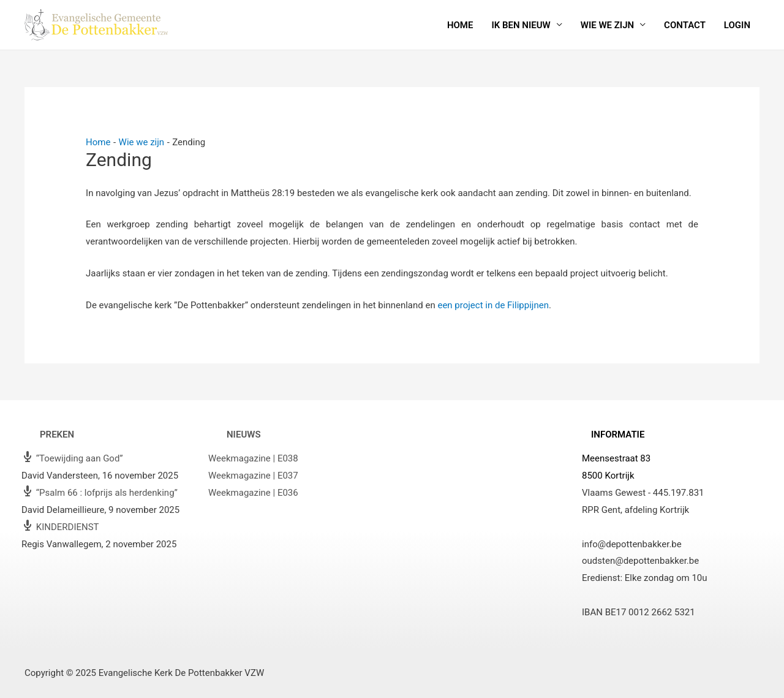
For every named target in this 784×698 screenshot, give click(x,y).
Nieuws (244, 434)
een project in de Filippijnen (493, 305)
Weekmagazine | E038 (253, 458)
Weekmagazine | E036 (253, 493)
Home (460, 25)
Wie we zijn (607, 25)
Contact (685, 25)
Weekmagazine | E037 (253, 476)
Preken (57, 434)
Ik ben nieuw (521, 25)
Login (737, 25)
